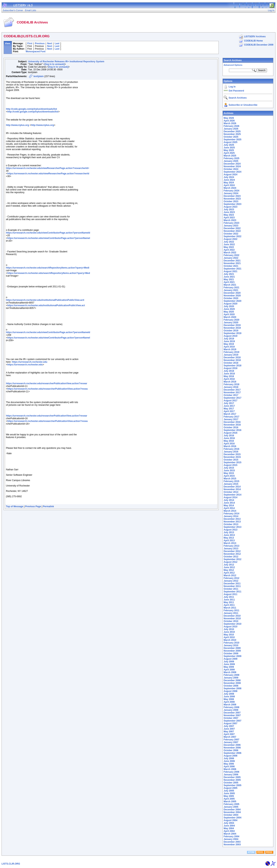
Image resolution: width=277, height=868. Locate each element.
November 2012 (232, 554)
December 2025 (232, 131)
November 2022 (232, 231)
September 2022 (233, 236)
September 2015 (233, 462)
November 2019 (232, 328)
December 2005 (232, 777)
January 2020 (231, 323)
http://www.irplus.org (18, 125)
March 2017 (230, 414)
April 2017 (229, 411)
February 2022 (232, 255)
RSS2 (269, 852)
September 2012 (233, 559)
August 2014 (231, 497)
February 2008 (232, 707)
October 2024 (231, 169)
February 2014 (232, 514)
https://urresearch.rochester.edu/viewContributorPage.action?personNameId (48, 233)
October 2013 (231, 524)
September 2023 (233, 204)
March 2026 (230, 123)
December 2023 (232, 196)
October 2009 (231, 653)
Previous (40, 43)
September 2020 (233, 301)
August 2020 (231, 304)
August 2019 (231, 336)
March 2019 (230, 349)
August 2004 (231, 820)
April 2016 (229, 444)
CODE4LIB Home (253, 41)
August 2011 (231, 594)
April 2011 (229, 605)
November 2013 (232, 522)
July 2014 (229, 500)
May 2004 (229, 828)
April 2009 (229, 670)
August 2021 (231, 271)
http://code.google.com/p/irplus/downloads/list (31, 109)
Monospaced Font (36, 52)
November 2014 (232, 489)
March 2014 (230, 511)
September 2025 (233, 140)
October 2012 (231, 557)
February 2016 (232, 449)
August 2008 (231, 691)
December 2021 (232, 261)
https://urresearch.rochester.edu (30, 362)
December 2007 (232, 713)
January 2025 (231, 161)
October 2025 (231, 137)
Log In (232, 87)
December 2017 (232, 390)
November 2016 (232, 425)
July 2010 (229, 629)
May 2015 (229, 473)
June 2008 (229, 697)
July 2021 (229, 274)
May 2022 (229, 247)
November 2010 (232, 619)
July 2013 (229, 532)
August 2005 (231, 788)
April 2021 (229, 282)
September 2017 (233, 398)
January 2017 (231, 419)
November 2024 (232, 166)
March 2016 (230, 446)
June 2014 (229, 503)
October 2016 (231, 427)
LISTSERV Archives (255, 37)
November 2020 (232, 296)
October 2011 (231, 589)
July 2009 (229, 662)
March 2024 (230, 188)
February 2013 (232, 546)
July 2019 (229, 339)
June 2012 (229, 567)
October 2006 (231, 750)
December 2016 (232, 422)
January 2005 (231, 807)
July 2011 (229, 597)
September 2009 (233, 656)
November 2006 (232, 748)
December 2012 (232, 551)
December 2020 (232, 293)
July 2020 (229, 306)
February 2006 (232, 772)
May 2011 (229, 602)
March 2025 (230, 156)
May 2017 (229, 409)
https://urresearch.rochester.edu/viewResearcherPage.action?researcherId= (48, 168)
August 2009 (231, 659)
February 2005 (232, 804)
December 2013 (232, 519)
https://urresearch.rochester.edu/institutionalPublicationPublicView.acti (45, 300)
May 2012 (229, 570)
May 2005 (229, 796)
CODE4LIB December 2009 (259, 45)
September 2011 (233, 592)
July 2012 (229, 565)
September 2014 (233, 495)
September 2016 (233, 430)
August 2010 (231, 627)
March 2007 (230, 737)
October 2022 (231, 234)
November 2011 (232, 586)
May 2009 (229, 667)
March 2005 (230, 801)
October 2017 (231, 395)
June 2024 (229, 180)
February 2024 (232, 191)
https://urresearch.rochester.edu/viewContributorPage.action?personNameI (49, 238)
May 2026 (229, 118)
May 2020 (229, 312)
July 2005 (229, 791)
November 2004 (232, 812)
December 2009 (232, 648)
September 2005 (233, 785)
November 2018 (232, 360)
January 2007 (231, 742)
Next (50, 43)
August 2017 (231, 401)
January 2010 (231, 645)
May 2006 (229, 764)
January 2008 (231, 710)
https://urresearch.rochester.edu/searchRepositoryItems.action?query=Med (49, 273)
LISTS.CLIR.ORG (11, 864)
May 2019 (229, 344)
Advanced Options (233, 65)
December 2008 (232, 680)
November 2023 (232, 199)
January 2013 (231, 549)
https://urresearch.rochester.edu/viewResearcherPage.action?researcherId (48, 174)
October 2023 (231, 201)
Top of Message (15, 506)
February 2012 (232, 578)
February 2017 (232, 417)
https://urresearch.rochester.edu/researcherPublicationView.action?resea (48, 389)
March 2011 (230, 608)
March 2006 (230, 769)
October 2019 (231, 331)
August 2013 (231, 530)
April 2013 (229, 540)
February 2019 (232, 352)
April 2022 (229, 250)
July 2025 (229, 145)
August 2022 (231, 239)
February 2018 (232, 384)
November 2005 (232, 780)
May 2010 (229, 635)
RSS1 (260, 852)
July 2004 (229, 823)
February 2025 (232, 158)
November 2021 (232, 263)
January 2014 (231, 516)
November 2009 (232, 651)
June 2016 (229, 438)
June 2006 (229, 761)
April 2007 (229, 734)
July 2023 (229, 210)
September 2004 (233, 818)
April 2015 (229, 476)
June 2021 (229, 277)
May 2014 (229, 506)
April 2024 (229, 185)
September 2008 (233, 688)
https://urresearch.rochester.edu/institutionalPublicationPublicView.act (46, 305)
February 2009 (232, 675)
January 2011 (231, 613)
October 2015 (231, 460)
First (30, 43)
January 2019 (231, 355)
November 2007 (232, 715)
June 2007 (229, 729)
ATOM (251, 852)
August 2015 (231, 465)
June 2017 (229, 406)
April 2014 (229, 508)
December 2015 (232, 454)
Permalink (48, 506)
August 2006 (231, 756)
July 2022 (229, 242)
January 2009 (231, 678)
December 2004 (232, 810)
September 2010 (233, 624)
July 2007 (229, 726)
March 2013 (230, 543)
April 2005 (229, 799)
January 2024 (231, 193)
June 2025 (229, 148)
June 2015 (229, 471)
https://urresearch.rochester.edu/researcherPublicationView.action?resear (47, 383)
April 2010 (229, 637)
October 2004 (231, 815)
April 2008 (229, 702)
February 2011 (232, 610)
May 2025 (229, 150)
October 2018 (231, 363)
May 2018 (229, 376)
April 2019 (229, 347)
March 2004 (230, 834)
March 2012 (230, 575)
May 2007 (229, 732)
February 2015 (232, 481)
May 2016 (229, 441)
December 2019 (232, 325)
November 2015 (232, 457)
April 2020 (229, 314)
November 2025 (232, 134)
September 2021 (233, 269)
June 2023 (229, 212)
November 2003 (232, 845)
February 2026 (232, 126)
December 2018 (232, 358)
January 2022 (231, 258)
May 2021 (229, 279)
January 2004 (231, 839)
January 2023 (231, 226)
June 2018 (229, 374)
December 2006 (232, 745)
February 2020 (232, 320)
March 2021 (230, 285)
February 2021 (232, 288)
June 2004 (229, 826)
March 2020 (230, 317)
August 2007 (231, 723)
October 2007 (231, 718)
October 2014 (231, 492)
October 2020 (231, 298)
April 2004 (229, 831)
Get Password (236, 91)
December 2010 (232, 616)
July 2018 (229, 371)
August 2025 (231, 142)
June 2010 (229, 632)
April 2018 (229, 379)
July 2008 (229, 694)
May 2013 (229, 538)
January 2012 (231, 581)
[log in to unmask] (55, 64)
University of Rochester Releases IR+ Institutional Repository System (66, 62)
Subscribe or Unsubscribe (243, 105)
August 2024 (231, 175)
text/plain (39, 76)
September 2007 (233, 721)
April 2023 (229, 218)
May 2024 (229, 183)
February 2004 (232, 836)
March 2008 (230, 705)
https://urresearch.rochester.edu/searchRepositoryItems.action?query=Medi (48, 268)
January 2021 (231, 290)
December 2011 (232, 584)
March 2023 (230, 220)
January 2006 (231, 775)
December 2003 (232, 842)
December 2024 (232, 164)
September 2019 (233, 333)
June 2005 (229, 793)
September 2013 (233, 527)
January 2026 (231, 129)
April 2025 (229, 153)
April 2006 (229, 767)
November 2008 (232, 683)
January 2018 (231, 387)
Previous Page (33, 506)
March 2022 (230, 253)
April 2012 (229, 573)
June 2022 (229, 244)
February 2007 (232, 740)
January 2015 (231, 484)
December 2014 (232, 487)
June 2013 (229, 535)
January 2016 (231, 452)
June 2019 (229, 341)
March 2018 (230, 382)
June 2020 (229, 309)
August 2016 (231, 433)
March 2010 (230, 640)
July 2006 (229, 758)
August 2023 (231, 207)
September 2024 (233, 172)
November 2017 (232, 392)
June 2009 (229, 664)
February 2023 (232, 223)
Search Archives (233, 60)
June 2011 (229, 600)
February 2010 (232, 643)
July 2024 (229, 177)
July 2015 (229, 468)
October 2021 (231, 266)
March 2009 (230, 672)
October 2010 (231, 621)
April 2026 (229, 121)
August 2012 (231, 562)
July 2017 (229, 403)
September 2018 (233, 366)
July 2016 (229, 436)
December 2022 (232, 228)
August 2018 (231, 368)
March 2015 (230, 479)
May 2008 (229, 699)
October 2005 (231, 783)
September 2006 (233, 753)
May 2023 (229, 215)
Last (57, 43)
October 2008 (231, 686)
